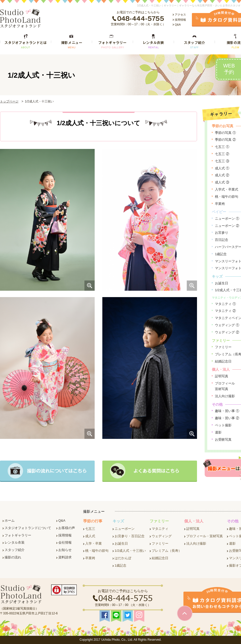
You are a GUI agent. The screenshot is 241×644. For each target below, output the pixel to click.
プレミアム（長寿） (167, 551)
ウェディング (162, 536)
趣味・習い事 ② (227, 418)
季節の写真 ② (225, 140)
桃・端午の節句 (227, 197)
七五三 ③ (222, 161)
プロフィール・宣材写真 (205, 536)
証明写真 (222, 376)
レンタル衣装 (15, 542)
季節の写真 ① (225, 133)
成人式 (90, 536)
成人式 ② (222, 175)
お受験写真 (223, 440)
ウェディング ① (227, 325)
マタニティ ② (225, 311)
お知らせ (65, 550)
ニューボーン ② (227, 226)
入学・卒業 (94, 543)
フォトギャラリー (18, 535)
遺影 (218, 432)
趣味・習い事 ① (227, 411)
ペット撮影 (223, 425)
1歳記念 (221, 254)
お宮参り (222, 233)
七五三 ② (222, 154)
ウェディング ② (227, 332)
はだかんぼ (123, 558)
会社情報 (65, 542)
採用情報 (180, 20)
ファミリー (223, 347)
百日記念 (222, 240)
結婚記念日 (223, 361)
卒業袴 (220, 204)
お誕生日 (222, 283)
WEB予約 (229, 69)
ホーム (10, 520)
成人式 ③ (222, 182)
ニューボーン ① (227, 219)
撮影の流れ (13, 557)
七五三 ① (222, 147)
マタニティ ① (225, 304)
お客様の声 (67, 528)
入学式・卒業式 (227, 189)
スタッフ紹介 (15, 550)
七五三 (90, 529)
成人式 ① (222, 168)
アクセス (180, 15)
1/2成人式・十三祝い (130, 551)
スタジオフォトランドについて (28, 528)
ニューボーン (125, 529)
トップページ (9, 101)
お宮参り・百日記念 (130, 536)
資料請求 (65, 557)
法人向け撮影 (225, 396)
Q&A (178, 25)
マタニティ (160, 529)
